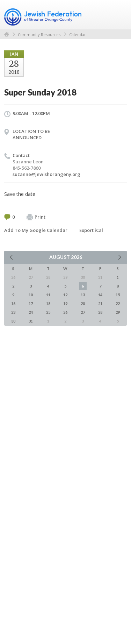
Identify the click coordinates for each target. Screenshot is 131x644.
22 (118, 303)
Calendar (78, 34)
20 (83, 303)
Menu (119, 15)
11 (48, 295)
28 (100, 312)
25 (48, 312)
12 (65, 295)
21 (100, 303)
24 (31, 312)
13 (83, 295)
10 (31, 295)
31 (31, 321)
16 (13, 303)
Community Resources (39, 34)
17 (31, 303)
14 (100, 295)
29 (118, 312)
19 (65, 303)
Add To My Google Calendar (36, 230)
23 (13, 312)
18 (48, 303)
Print (36, 217)
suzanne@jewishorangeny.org (46, 174)
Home (7, 34)
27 (83, 312)
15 (118, 295)
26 (65, 312)
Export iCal (91, 230)
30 (13, 321)
